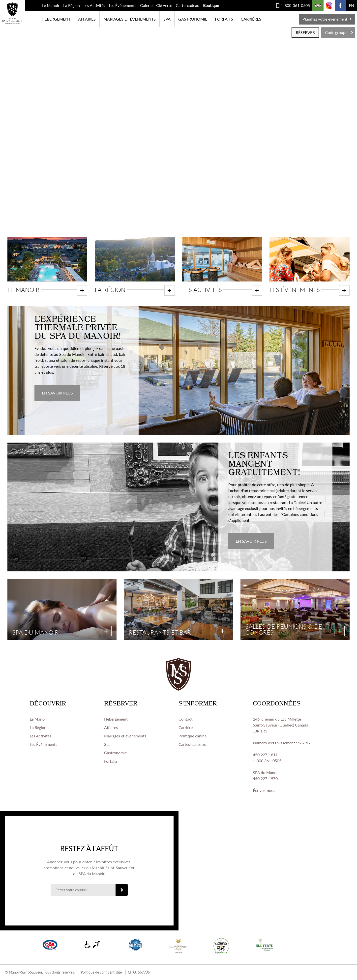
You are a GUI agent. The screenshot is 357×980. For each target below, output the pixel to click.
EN (351, 5)
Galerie (146, 5)
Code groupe (336, 32)
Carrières (251, 19)
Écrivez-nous (264, 791)
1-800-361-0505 (295, 5)
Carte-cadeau (188, 5)
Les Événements (123, 5)
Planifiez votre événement (325, 19)
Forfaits (224, 19)
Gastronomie (193, 19)
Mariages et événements (130, 19)
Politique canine (193, 736)
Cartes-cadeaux (192, 744)
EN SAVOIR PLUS (57, 393)
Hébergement (56, 19)
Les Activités (94, 5)
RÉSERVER (305, 32)
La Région (72, 5)
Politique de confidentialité (101, 972)
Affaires (87, 19)
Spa (107, 744)
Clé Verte (164, 5)
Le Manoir (51, 5)
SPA (167, 19)
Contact (186, 719)
